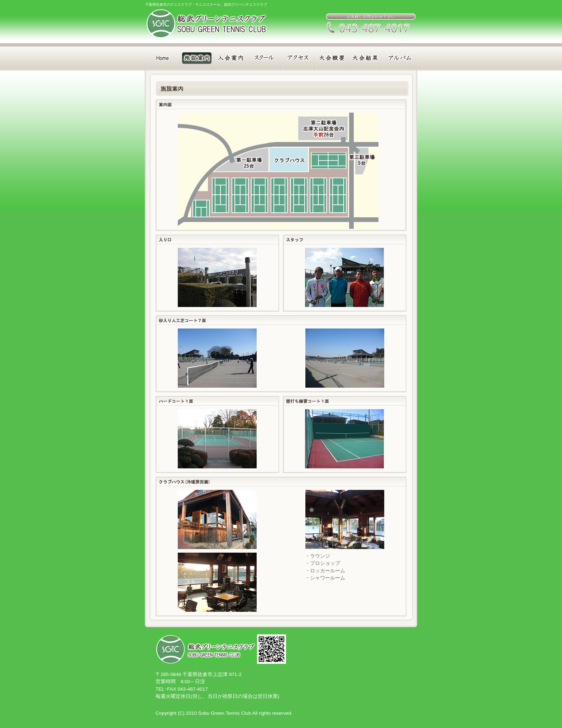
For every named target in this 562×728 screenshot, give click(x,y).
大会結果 (366, 57)
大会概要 (332, 57)
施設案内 (196, 57)
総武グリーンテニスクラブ (206, 23)
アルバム (400, 57)
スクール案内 (264, 57)
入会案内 (230, 57)
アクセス (298, 57)
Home (162, 57)
